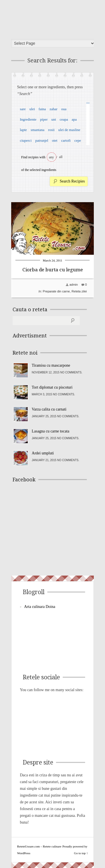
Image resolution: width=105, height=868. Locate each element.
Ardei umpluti (43, 453)
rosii (51, 130)
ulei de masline (69, 130)
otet (55, 140)
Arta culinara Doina (40, 607)
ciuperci (26, 140)
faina (42, 109)
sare (23, 109)
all (61, 157)
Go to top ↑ (81, 853)
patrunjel (42, 140)
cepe (78, 140)
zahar (53, 109)
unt (54, 119)
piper (44, 119)
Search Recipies (72, 181)
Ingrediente (28, 119)
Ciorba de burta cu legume (53, 270)
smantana (37, 130)
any (51, 157)
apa (74, 119)
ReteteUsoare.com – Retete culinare (54, 18)
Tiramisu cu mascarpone (51, 365)
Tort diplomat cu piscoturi (52, 387)
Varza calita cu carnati (49, 409)
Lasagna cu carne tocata (50, 431)
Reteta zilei (79, 291)
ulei (32, 109)
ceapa (64, 119)
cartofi (66, 140)
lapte (23, 130)
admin (74, 285)
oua (64, 109)
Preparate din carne (56, 291)
